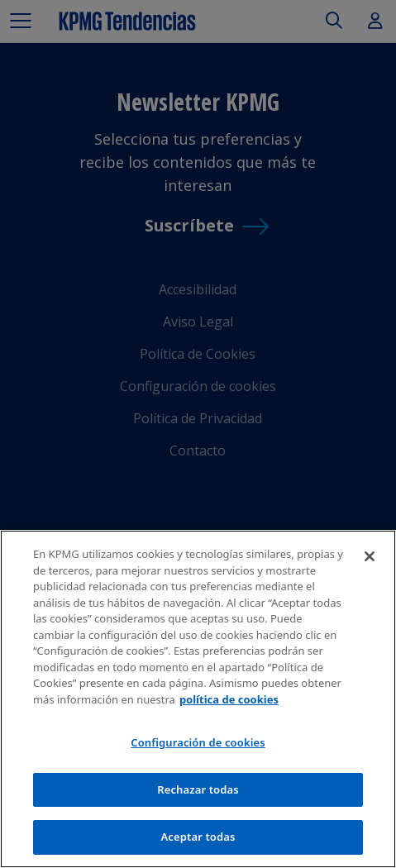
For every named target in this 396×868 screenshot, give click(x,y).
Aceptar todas (198, 837)
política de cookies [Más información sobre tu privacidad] (229, 699)
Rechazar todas (198, 789)
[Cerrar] (370, 556)
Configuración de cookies (198, 742)
